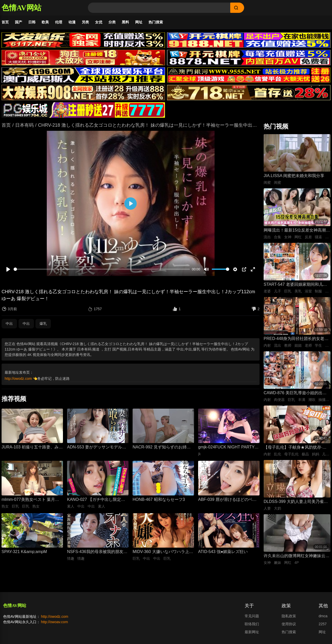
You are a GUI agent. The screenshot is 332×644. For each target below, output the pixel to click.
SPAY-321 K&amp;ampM (24, 552)
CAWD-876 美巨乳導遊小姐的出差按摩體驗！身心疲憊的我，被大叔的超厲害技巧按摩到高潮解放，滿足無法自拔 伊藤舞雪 (297, 394)
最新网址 (252, 632)
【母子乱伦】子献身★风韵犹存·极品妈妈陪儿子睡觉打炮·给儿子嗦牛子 (295, 448)
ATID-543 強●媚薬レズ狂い (223, 552)
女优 (99, 22)
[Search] (159, 8)
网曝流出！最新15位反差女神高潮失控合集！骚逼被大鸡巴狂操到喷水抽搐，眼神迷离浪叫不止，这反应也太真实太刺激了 (297, 231)
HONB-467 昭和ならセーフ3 (159, 500)
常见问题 (252, 617)
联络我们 (252, 624)
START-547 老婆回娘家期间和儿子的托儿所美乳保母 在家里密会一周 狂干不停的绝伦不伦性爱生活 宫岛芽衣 (295, 285)
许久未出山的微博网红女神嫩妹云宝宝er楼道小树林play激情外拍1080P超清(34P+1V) (297, 557)
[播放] (8, 270)
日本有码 (24, 126)
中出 (9, 324)
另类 (85, 22)
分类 (112, 22)
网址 (139, 22)
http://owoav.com (55, 622)
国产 (19, 22)
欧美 (45, 22)
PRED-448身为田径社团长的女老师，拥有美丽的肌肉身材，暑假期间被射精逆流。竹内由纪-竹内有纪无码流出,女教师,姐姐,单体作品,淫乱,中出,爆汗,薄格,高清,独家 (297, 340)
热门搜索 (156, 22)
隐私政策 (289, 617)
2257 (323, 624)
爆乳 (43, 324)
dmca (323, 617)
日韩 (32, 22)
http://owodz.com (18, 379)
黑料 (125, 22)
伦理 (59, 22)
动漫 (72, 22)
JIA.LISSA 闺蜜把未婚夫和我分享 (294, 176)
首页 (5, 22)
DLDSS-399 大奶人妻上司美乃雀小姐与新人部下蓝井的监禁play (296, 503)
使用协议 (289, 624)
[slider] (102, 270)
